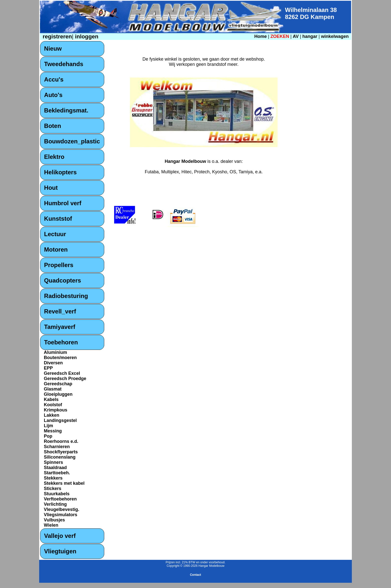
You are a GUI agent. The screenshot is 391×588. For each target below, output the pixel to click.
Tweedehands (64, 64)
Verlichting (55, 504)
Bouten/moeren (60, 358)
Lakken (52, 415)
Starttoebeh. (57, 473)
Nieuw (53, 49)
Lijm (49, 426)
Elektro (54, 157)
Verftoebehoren (60, 499)
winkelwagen (335, 36)
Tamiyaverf (60, 327)
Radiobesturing (66, 296)
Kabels (51, 399)
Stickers (53, 489)
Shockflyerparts (61, 452)
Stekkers (53, 478)
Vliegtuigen (60, 551)
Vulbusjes (54, 520)
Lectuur (55, 234)
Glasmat (53, 389)
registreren (57, 37)
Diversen (53, 363)
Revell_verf (60, 311)
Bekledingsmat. (66, 110)
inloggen (86, 37)
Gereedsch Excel (62, 373)
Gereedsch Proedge (65, 379)
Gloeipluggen (58, 394)
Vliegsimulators (61, 515)
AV (296, 36)
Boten (53, 126)
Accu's (54, 79)
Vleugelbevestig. (62, 509)
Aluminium (55, 352)
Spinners (53, 462)
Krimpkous (56, 410)
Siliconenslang (60, 457)
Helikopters (60, 172)
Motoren (56, 249)
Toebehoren (61, 342)
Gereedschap (58, 384)
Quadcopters (63, 280)
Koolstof (53, 405)
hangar (310, 36)
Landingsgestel (60, 420)
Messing (53, 431)
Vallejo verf (60, 536)
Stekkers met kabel (64, 483)
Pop (48, 436)
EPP (48, 368)
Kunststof (58, 219)
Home (261, 36)
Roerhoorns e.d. (61, 441)
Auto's (53, 95)
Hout (51, 188)
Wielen (51, 525)
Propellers (59, 265)
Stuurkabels (57, 494)
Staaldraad (55, 468)
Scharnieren (57, 447)
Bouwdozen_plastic (72, 141)
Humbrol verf (63, 203)
